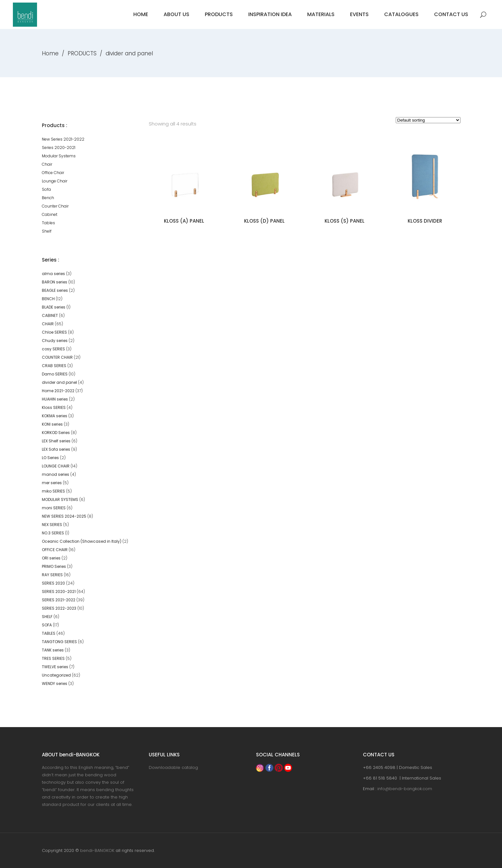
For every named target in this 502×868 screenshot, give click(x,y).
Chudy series (55, 341)
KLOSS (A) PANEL (184, 221)
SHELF (47, 617)
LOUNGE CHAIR (56, 466)
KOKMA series (55, 416)
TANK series (53, 650)
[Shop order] (428, 120)
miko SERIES (53, 491)
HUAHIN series (55, 399)
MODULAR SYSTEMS (60, 499)
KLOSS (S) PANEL (345, 221)
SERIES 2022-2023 (59, 608)
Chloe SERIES (54, 332)
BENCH (48, 299)
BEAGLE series (55, 290)
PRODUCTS (82, 53)
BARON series (55, 282)
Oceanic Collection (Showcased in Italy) (82, 541)
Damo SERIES (55, 374)
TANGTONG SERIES (59, 642)
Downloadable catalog (173, 767)
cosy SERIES (53, 349)
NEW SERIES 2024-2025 (64, 516)
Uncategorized (56, 675)
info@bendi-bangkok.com (405, 789)
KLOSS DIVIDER (425, 221)
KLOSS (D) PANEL (264, 221)
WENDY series (55, 683)
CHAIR (48, 324)
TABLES (49, 633)
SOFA (47, 625)
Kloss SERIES (54, 407)
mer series (52, 483)
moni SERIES (54, 508)
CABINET (50, 315)
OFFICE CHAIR (55, 550)
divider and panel (59, 382)
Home (50, 53)
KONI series (52, 424)
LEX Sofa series (56, 449)
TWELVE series (55, 667)
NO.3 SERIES (53, 533)
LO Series (50, 458)
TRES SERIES (53, 658)
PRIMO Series (54, 566)
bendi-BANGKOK (97, 850)
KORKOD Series (56, 433)
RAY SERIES (52, 575)
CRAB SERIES (54, 366)
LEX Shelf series (56, 441)
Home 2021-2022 (58, 391)
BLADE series (54, 307)
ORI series (51, 558)
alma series (53, 274)
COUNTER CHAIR (57, 357)
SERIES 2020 (53, 583)
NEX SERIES (52, 525)
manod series (56, 474)
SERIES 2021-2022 (59, 600)
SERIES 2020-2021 (59, 591)
